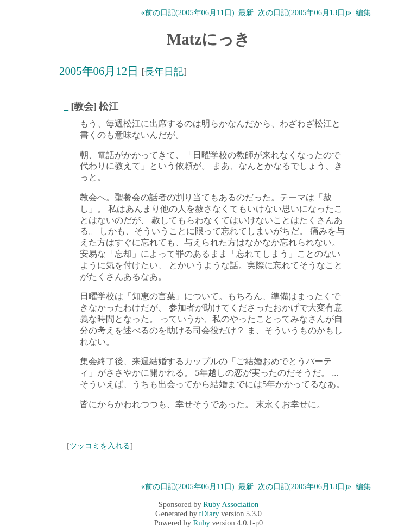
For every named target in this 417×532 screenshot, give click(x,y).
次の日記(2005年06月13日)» (305, 12)
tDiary (209, 514)
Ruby (202, 523)
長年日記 (164, 72)
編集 (363, 12)
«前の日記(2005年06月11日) (188, 12)
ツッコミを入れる (100, 446)
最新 (246, 12)
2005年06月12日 (99, 71)
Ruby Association (231, 504)
